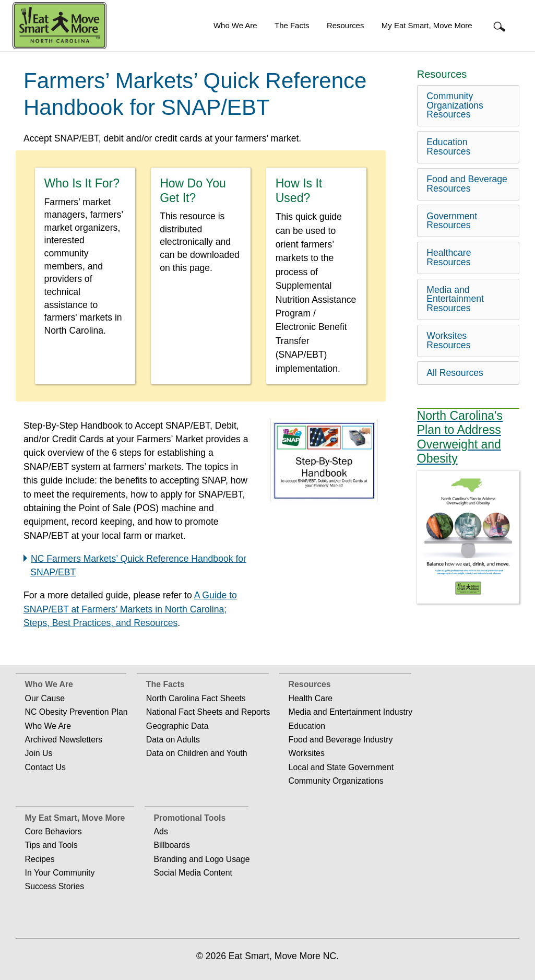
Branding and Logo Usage (202, 859)
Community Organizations (336, 781)
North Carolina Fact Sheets (196, 698)
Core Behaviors (53, 831)
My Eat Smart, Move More (427, 25)
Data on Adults (173, 740)
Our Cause (45, 698)
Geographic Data (177, 726)
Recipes (40, 859)
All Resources (455, 373)
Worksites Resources (448, 340)
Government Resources (452, 221)
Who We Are (235, 25)
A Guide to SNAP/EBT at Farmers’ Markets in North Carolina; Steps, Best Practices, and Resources (130, 609)
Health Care (311, 698)
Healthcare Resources (449, 257)
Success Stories (55, 886)
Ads (161, 831)
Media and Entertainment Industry (351, 712)
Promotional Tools (190, 818)
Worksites (307, 753)
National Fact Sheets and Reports (208, 712)
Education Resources (448, 147)
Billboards (172, 845)
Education (307, 726)
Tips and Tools (51, 845)
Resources (345, 25)
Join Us (39, 753)
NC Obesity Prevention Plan (76, 712)
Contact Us (45, 767)
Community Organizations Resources (455, 105)
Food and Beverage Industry (341, 740)
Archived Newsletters (64, 740)
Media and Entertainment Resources (455, 299)
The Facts (292, 25)
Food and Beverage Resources (467, 184)
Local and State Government (341, 767)
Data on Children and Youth (197, 753)
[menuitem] (235, 26)
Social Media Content (193, 873)
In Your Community (60, 873)
